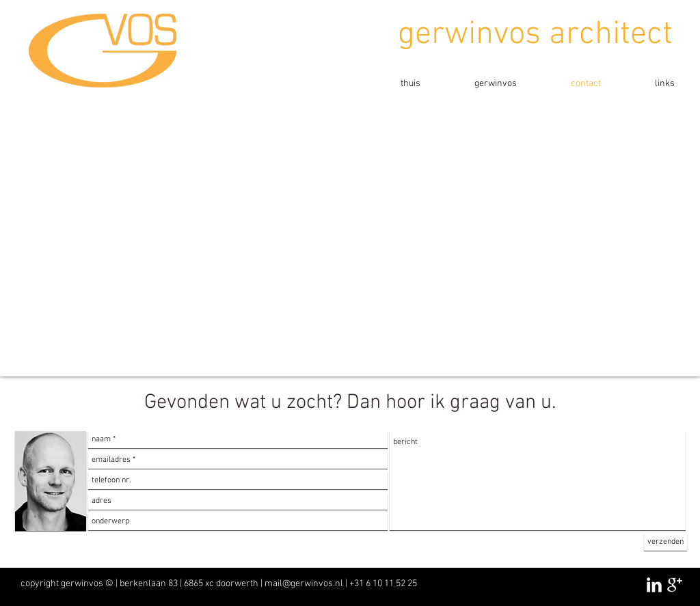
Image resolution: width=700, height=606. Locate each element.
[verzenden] (665, 542)
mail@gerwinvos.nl (304, 584)
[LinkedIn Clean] (654, 585)
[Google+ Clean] (675, 585)
